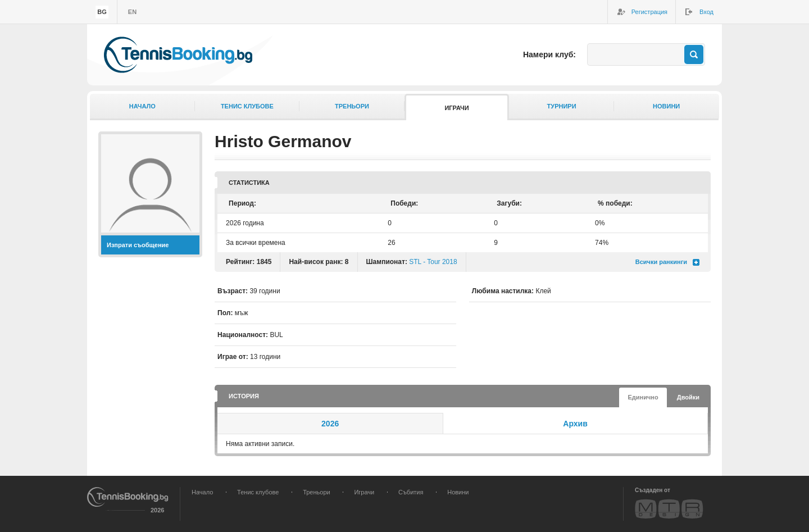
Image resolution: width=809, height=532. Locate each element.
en (132, 12)
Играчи (456, 108)
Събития (411, 492)
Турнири (562, 106)
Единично (643, 397)
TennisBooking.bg (178, 55)
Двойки (688, 397)
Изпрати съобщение (138, 245)
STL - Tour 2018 (433, 262)
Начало (142, 106)
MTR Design (669, 509)
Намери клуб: (549, 54)
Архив (575, 424)
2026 (330, 424)
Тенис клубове (247, 106)
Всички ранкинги (661, 262)
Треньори (352, 106)
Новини (666, 106)
